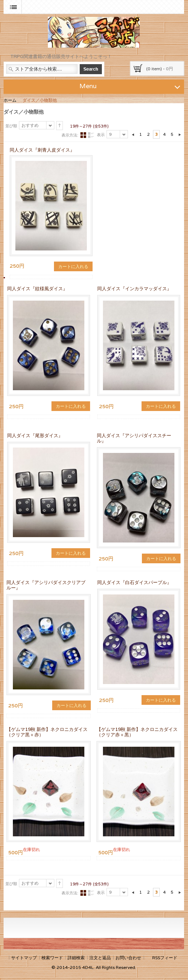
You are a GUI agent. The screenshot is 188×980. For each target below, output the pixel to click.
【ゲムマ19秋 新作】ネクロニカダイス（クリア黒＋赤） (47, 732)
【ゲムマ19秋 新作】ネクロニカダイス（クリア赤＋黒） (137, 732)
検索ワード (52, 958)
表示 (101, 135)
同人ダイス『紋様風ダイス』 (37, 289)
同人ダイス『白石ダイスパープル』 (134, 582)
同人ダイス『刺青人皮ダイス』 (42, 150)
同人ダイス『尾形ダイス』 (35, 436)
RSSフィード (165, 958)
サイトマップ (24, 958)
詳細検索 (76, 958)
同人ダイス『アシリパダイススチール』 (134, 438)
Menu (131, 86)
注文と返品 (100, 958)
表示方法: (70, 135)
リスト (91, 135)
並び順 (11, 126)
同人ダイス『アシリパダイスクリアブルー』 (46, 585)
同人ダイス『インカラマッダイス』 (134, 289)
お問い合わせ (128, 958)
